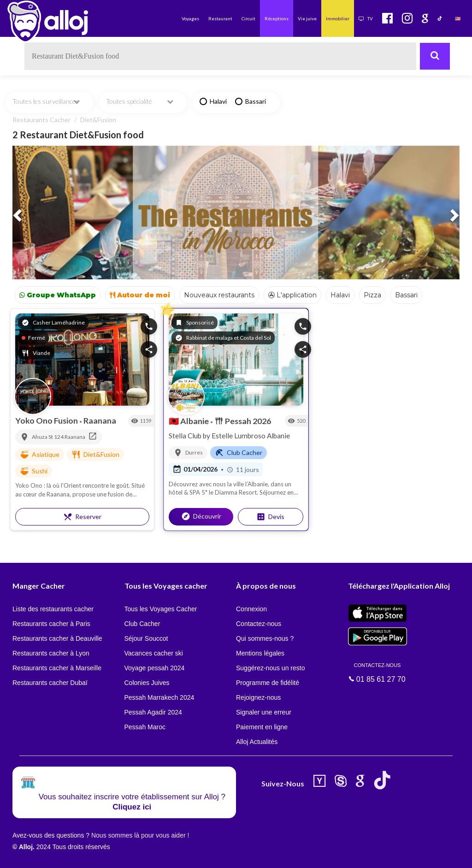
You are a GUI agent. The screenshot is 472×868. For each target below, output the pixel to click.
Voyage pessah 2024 (155, 668)
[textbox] (220, 56)
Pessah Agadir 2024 (153, 712)
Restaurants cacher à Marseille (57, 668)
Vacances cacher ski (154, 653)
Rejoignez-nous (258, 697)
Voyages (190, 18)
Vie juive (307, 18)
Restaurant (220, 18)
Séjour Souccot (146, 638)
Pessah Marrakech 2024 (159, 697)
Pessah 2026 (243, 421)
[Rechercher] (435, 56)
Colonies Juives (147, 683)
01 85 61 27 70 (378, 672)
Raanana (100, 420)
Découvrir (201, 516)
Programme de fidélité (268, 683)
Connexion (251, 609)
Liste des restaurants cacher (53, 609)
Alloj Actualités (257, 742)
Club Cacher (142, 624)
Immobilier (338, 18)
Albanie (189, 421)
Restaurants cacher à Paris (51, 624)
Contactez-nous (259, 624)
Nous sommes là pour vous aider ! (140, 835)
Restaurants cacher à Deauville (57, 638)
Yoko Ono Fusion (47, 420)
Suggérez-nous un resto (270, 668)
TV (366, 18)
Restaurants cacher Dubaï (50, 683)
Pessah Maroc (145, 727)
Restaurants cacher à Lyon (51, 653)
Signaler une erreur (264, 712)
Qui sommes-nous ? (265, 638)
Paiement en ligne (262, 727)
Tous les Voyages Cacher (161, 609)
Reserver (82, 517)
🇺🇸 (458, 18)
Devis (270, 517)
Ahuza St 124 (48, 437)
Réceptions (277, 18)
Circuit (248, 18)
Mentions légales (260, 653)
